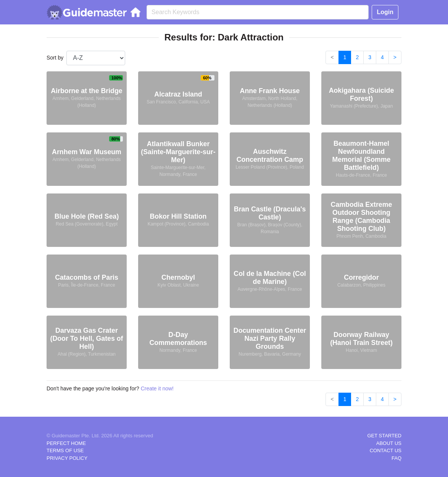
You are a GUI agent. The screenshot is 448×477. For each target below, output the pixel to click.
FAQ (396, 458)
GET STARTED (384, 436)
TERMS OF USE (65, 450)
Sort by (55, 58)
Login (385, 12)
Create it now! (157, 388)
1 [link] (345, 57)
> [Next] (395, 57)
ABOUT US (389, 443)
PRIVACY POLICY (67, 458)
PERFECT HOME (66, 443)
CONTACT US (386, 450)
